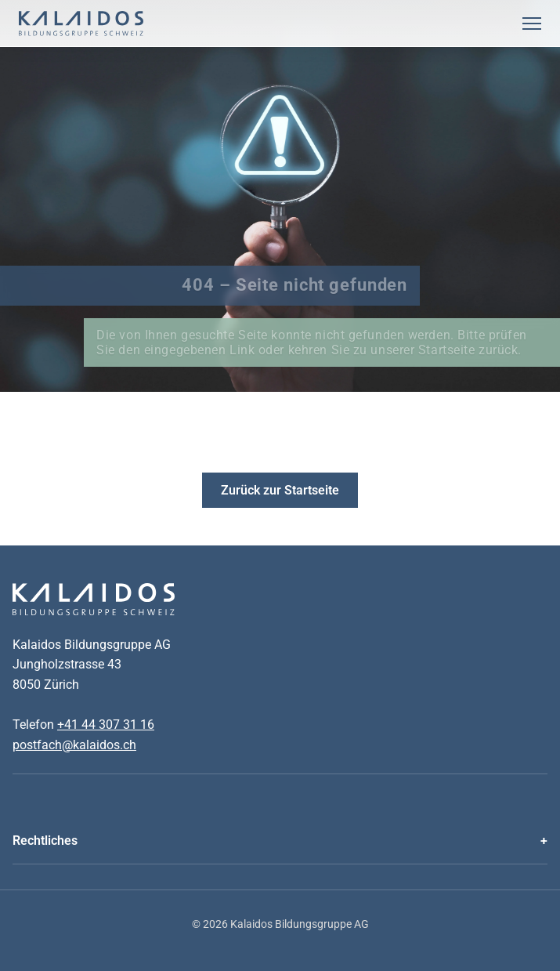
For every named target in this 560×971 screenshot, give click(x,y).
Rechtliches (45, 841)
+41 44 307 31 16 (106, 725)
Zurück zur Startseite (280, 490)
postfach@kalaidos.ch (74, 745)
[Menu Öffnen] (532, 24)
